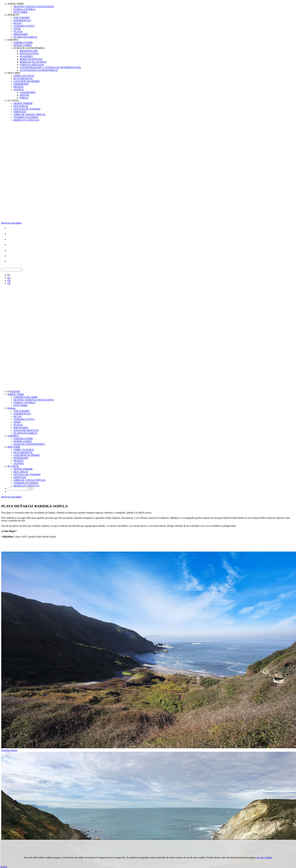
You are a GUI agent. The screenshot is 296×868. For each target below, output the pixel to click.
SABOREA (13, 40)
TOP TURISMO (22, 18)
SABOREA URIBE (23, 42)
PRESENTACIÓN (29, 51)
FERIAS (24, 98)
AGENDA (19, 90)
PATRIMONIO (21, 84)
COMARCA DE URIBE (26, 397)
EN (9, 281)
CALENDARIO (28, 92)
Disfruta (11, 408)
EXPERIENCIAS (22, 20)
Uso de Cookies (264, 857)
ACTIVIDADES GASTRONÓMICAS (39, 70)
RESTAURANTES (29, 54)
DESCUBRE (14, 73)
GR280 (17, 29)
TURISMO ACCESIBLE (26, 117)
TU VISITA (13, 101)
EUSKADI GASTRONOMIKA (29, 48)
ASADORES (26, 56)
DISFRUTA (13, 15)
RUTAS (17, 23)
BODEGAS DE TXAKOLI (33, 62)
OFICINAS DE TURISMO (27, 109)
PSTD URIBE (20, 12)
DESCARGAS (21, 106)
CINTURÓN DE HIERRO (27, 81)
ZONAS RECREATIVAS (26, 430)
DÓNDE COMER (22, 45)
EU (9, 278)
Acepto (4, 867)
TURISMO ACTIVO (24, 26)
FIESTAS (24, 95)
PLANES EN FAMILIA (25, 37)
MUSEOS (18, 87)
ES (9, 275)
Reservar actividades (11, 223)
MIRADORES (21, 34)
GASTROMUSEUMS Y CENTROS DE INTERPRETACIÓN (50, 67)
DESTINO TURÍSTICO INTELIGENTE (34, 7)
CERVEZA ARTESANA (32, 65)
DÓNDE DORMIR (23, 103)
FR (9, 283)
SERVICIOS (20, 112)
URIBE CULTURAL (24, 76)
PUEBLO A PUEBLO (24, 9)
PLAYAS (18, 31)
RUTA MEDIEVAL (23, 78)
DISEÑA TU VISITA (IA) (26, 120)
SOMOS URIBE (16, 4)
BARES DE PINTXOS (31, 59)
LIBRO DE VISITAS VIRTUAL (30, 114)
